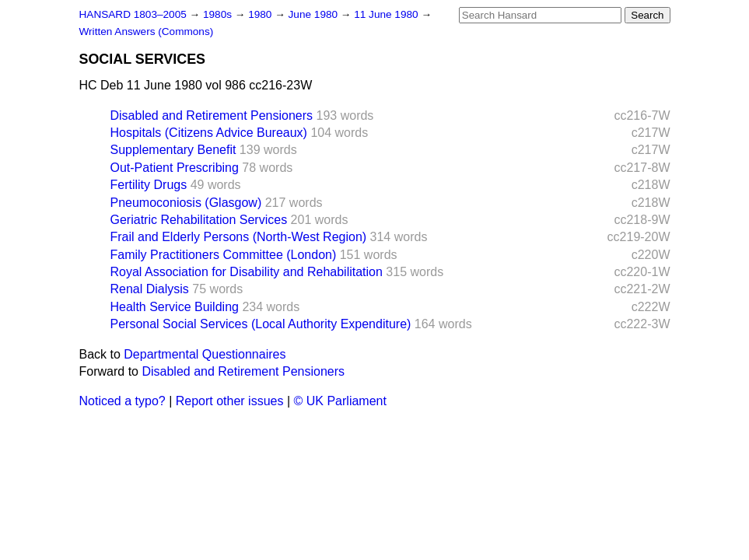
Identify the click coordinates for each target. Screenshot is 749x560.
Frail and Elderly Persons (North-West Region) (239, 237)
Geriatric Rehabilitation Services (199, 220)
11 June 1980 (387, 14)
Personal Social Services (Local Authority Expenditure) (261, 324)
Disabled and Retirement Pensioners (212, 115)
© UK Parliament (340, 401)
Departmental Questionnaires (205, 354)
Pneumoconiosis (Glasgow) (186, 203)
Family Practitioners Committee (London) (224, 255)
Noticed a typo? (122, 401)
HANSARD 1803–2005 (133, 14)
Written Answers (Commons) (147, 31)
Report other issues (230, 401)
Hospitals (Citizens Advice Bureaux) (209, 133)
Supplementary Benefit (173, 150)
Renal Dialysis (150, 289)
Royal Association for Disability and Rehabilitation (247, 272)
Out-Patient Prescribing (175, 168)
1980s (219, 14)
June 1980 (315, 14)
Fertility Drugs (149, 185)
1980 (261, 14)
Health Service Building (175, 307)
